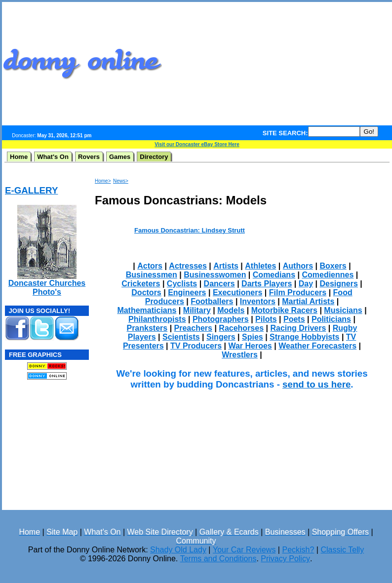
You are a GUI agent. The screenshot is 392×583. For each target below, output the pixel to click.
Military (197, 310)
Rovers (89, 157)
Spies (253, 337)
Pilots (266, 319)
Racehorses (241, 328)
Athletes (260, 266)
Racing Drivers (298, 328)
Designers (339, 284)
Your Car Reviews (244, 550)
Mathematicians (147, 310)
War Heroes (250, 346)
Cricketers (141, 284)
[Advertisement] (282, 64)
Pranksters (147, 328)
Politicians (331, 319)
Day (306, 284)
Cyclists (182, 284)
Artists (226, 266)
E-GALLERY (31, 190)
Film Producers (298, 292)
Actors (150, 266)
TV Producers (196, 346)
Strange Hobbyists (304, 337)
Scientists (181, 337)
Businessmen (152, 275)
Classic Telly (342, 550)
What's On (53, 157)
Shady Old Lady (178, 550)
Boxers (333, 266)
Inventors (258, 301)
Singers (221, 337)
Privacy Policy (285, 559)
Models (231, 310)
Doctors (146, 292)
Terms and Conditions (218, 559)
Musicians (343, 310)
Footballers (212, 301)
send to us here (316, 384)
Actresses (188, 266)
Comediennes (328, 275)
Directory (154, 157)
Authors (298, 266)
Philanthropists (157, 319)
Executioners (237, 292)
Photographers (221, 319)
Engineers (187, 292)
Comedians (274, 275)
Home (19, 157)
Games (120, 157)
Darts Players (267, 284)
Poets (294, 319)
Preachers (193, 328)
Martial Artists (308, 301)
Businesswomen (215, 275)
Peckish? (298, 550)
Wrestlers (240, 355)
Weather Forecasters (317, 346)
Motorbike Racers (284, 310)
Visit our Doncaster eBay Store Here (197, 144)
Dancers (219, 284)
